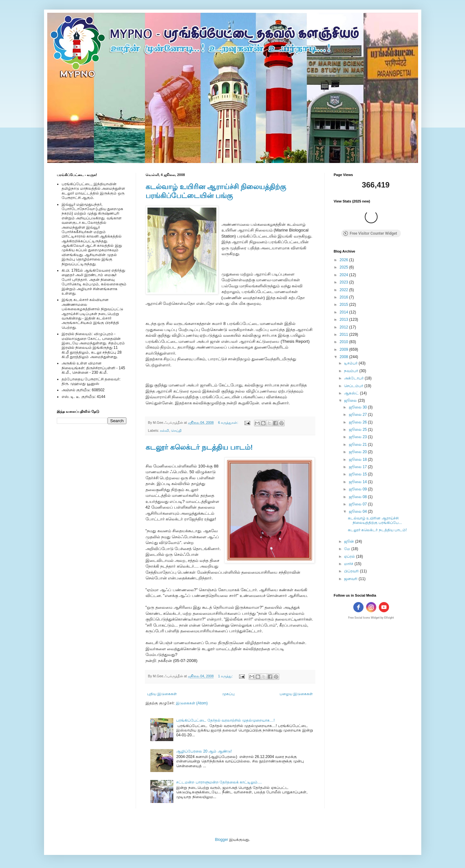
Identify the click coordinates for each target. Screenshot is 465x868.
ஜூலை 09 (358, 489)
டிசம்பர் (351, 363)
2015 (344, 305)
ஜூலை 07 (358, 504)
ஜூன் (349, 541)
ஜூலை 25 (358, 430)
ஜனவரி (351, 579)
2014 (344, 312)
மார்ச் (349, 564)
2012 (344, 327)
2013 (344, 320)
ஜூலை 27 (358, 415)
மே (348, 549)
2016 (344, 297)
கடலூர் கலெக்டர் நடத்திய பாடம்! (199, 447)
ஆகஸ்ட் (352, 393)
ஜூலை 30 (358, 407)
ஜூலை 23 (358, 437)
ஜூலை (351, 401)
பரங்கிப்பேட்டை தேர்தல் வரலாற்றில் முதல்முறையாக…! (225, 720)
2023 (344, 282)
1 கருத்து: (226, 676)
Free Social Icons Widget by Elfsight (371, 618)
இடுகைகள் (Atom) (192, 703)
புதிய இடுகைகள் (162, 694)
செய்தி (176, 430)
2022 (344, 290)
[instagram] (371, 607)
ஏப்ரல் (350, 556)
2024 (344, 275)
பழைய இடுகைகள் (296, 694)
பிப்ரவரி (352, 571)
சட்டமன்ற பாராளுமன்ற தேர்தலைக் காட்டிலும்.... (219, 782)
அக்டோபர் (354, 378)
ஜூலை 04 (358, 511)
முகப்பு (228, 694)
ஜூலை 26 (358, 422)
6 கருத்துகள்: (229, 423)
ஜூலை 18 (358, 460)
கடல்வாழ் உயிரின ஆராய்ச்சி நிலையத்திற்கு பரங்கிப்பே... (375, 520)
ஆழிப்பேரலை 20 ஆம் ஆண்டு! (204, 751)
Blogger (221, 840)
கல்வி (165, 430)
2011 (344, 335)
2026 (344, 260)
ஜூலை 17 (358, 467)
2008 (344, 357)
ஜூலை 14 (358, 482)
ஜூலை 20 (358, 452)
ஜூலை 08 (358, 497)
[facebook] (358, 607)
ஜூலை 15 (358, 474)
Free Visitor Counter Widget (370, 233)
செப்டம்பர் (354, 386)
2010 (344, 342)
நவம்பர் (352, 371)
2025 (344, 267)
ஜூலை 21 (358, 445)
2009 (344, 349)
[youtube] (384, 607)
